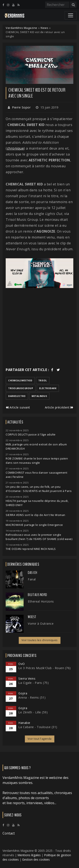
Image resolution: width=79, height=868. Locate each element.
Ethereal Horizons (41, 601)
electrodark (48, 388)
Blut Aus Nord (37, 595)
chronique (15, 148)
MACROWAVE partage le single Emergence (34, 525)
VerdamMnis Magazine (21, 28)
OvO (22, 664)
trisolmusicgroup (21, 388)
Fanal (32, 579)
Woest (32, 617)
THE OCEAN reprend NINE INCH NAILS (31, 549)
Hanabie (24, 723)
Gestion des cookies (36, 859)
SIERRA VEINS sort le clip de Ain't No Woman (35, 515)
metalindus (39, 396)
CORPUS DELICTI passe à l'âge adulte (31, 435)
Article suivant (18, 407)
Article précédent (59, 407)
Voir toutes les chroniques (40, 640)
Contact (9, 833)
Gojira (23, 693)
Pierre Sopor (21, 107)
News (44, 28)
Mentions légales (29, 855)
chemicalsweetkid (20, 380)
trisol (43, 380)
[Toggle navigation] (71, 15)
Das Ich (33, 573)
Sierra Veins (27, 678)
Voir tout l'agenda (40, 739)
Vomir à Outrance (41, 624)
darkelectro (17, 396)
